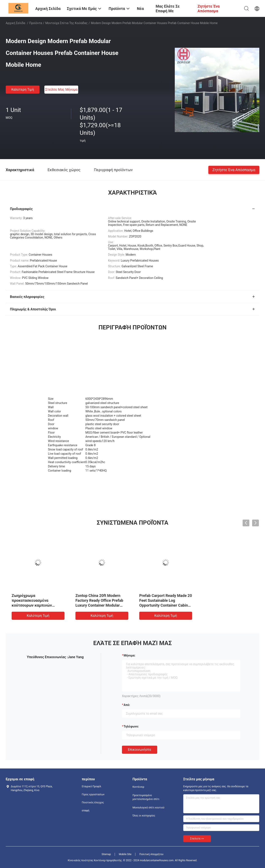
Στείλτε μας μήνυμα (61, 89)
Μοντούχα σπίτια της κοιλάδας (67, 23)
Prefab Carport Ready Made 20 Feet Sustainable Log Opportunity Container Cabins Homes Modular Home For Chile (166, 605)
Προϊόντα (36, 23)
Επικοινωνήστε (140, 750)
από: (127, 705)
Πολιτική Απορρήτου (151, 854)
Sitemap (106, 854)
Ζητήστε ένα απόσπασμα (234, 170)
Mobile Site (125, 854)
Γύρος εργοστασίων (93, 794)
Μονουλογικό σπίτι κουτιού (148, 808)
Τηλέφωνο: (131, 726)
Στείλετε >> (197, 839)
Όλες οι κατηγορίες (144, 816)
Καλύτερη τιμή (23, 89)
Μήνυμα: (129, 655)
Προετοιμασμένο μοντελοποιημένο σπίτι (146, 797)
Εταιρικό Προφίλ (92, 786)
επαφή (86, 811)
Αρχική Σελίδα (15, 23)
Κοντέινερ (138, 787)
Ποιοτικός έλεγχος (93, 802)
